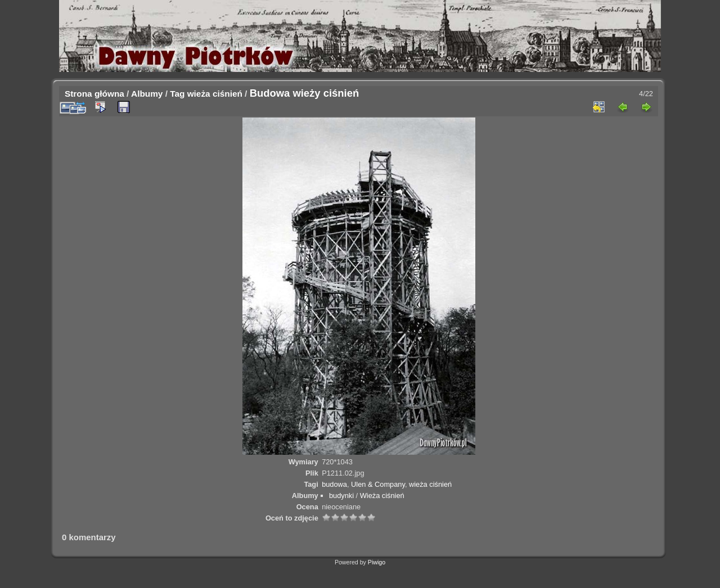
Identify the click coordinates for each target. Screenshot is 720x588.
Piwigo (377, 562)
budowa (334, 484)
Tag (177, 94)
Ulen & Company (378, 484)
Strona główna (94, 94)
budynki (341, 496)
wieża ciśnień (215, 94)
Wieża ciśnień (382, 496)
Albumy (147, 94)
